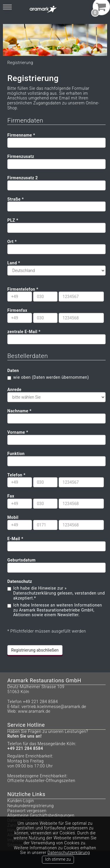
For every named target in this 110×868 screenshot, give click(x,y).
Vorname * (18, 432)
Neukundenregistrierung (31, 806)
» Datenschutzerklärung (40, 591)
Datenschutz (20, 581)
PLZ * (13, 220)
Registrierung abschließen (35, 650)
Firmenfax (17, 310)
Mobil (13, 517)
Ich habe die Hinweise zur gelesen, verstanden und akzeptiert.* (59, 593)
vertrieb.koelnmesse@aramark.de (54, 707)
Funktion (16, 454)
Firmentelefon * (23, 289)
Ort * (12, 242)
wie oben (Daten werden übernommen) (51, 377)
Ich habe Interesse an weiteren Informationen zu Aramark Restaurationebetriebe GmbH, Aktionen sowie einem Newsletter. (58, 610)
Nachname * (19, 411)
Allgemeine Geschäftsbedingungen (41, 815)
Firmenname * (21, 135)
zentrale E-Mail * (24, 332)
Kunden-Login (21, 801)
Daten (13, 371)
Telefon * (16, 475)
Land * (14, 263)
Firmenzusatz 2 (23, 178)
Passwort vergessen (27, 811)
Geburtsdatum (21, 560)
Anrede (14, 390)
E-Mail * (15, 539)
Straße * (16, 199)
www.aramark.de (34, 711)
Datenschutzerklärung (69, 852)
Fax (11, 496)
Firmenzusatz (21, 156)
